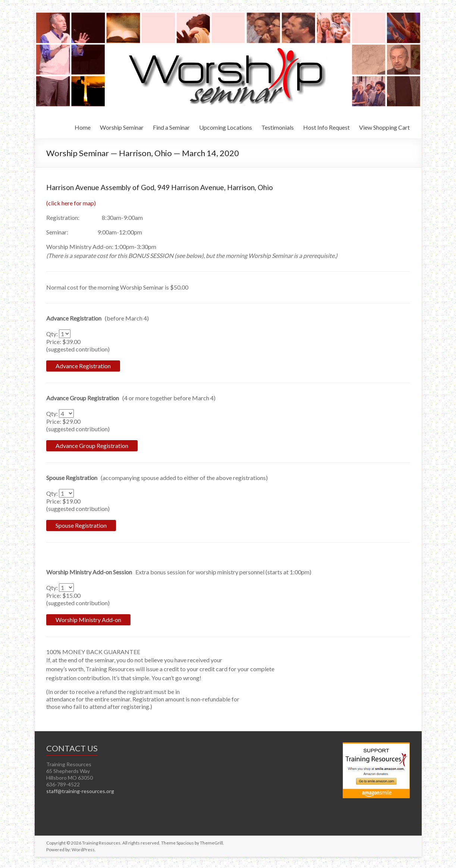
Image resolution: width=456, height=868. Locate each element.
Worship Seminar (122, 127)
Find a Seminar (171, 127)
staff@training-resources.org (80, 791)
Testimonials (278, 127)
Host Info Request (326, 127)
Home (83, 127)
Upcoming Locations (226, 127)
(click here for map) (71, 203)
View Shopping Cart (384, 127)
